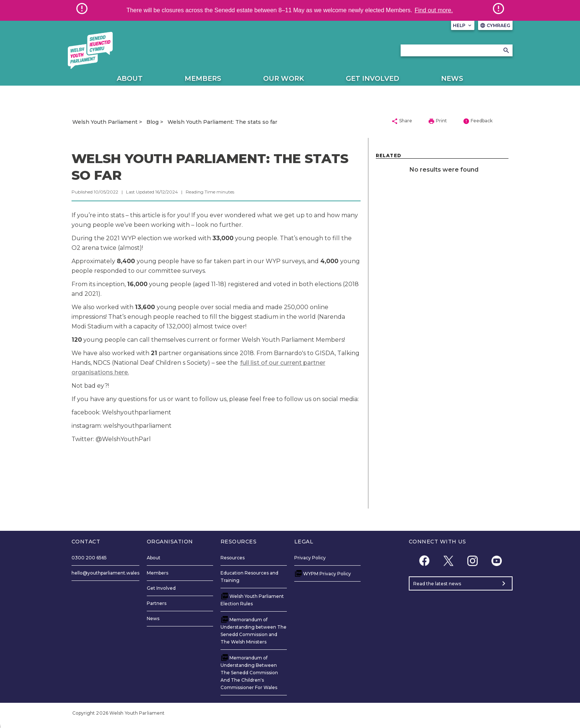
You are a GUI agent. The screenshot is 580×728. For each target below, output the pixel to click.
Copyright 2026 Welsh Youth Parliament (119, 713)
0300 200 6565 (89, 558)
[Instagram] (473, 561)
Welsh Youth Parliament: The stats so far (222, 122)
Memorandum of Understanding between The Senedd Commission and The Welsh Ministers (253, 631)
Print (438, 121)
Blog (153, 122)
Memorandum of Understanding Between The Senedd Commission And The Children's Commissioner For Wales (249, 673)
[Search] (506, 50)
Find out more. (434, 10)
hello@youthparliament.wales (105, 573)
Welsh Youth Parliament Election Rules (252, 600)
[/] (90, 50)
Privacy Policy (310, 558)
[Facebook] (425, 561)
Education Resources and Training (249, 577)
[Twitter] (449, 561)
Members (203, 79)
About (130, 79)
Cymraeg (495, 25)
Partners (157, 603)
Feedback (478, 121)
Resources (233, 558)
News (452, 79)
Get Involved (372, 79)
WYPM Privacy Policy (327, 574)
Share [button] (402, 121)
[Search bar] (457, 50)
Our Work (284, 79)
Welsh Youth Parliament (105, 122)
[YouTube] (497, 561)
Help (463, 25)
